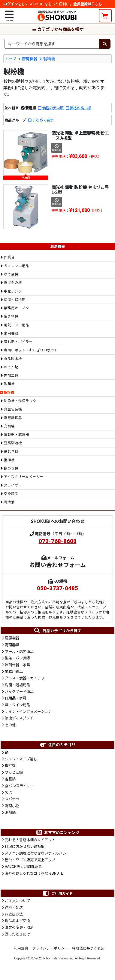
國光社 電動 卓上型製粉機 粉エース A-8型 (80, 135)
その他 (10, 725)
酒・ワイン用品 (17, 705)
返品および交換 (17, 921)
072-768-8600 (58, 541)
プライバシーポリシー (50, 948)
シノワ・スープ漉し (21, 759)
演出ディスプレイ (19, 718)
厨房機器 (30, 59)
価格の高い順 (80, 108)
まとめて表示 (43, 120)
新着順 (31, 108)
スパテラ (12, 799)
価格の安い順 (53, 108)
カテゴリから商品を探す (58, 29)
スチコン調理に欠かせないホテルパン (36, 853)
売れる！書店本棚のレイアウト (30, 840)
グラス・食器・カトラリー (26, 678)
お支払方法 (14, 914)
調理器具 (12, 645)
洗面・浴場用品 (17, 685)
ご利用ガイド (57, 893)
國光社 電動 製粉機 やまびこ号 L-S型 (80, 190)
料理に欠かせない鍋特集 (25, 846)
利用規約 (21, 948)
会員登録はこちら (88, 4)
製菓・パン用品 (18, 658)
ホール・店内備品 (19, 651)
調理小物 (12, 806)
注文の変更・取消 (19, 927)
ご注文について (17, 901)
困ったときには (17, 934)
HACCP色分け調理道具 (23, 866)
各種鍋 (10, 779)
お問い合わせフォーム (57, 565)
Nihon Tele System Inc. (59, 958)
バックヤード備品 (19, 691)
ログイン (11, 4)
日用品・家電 (16, 698)
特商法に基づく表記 (88, 948)
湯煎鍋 (10, 812)
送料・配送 (14, 907)
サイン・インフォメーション (28, 711)
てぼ (8, 792)
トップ (10, 59)
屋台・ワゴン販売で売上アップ (30, 860)
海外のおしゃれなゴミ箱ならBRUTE (34, 873)
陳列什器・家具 (17, 665)
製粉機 (49, 59)
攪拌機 (10, 765)
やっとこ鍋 (14, 772)
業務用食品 (14, 671)
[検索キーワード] (52, 44)
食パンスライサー (19, 786)
